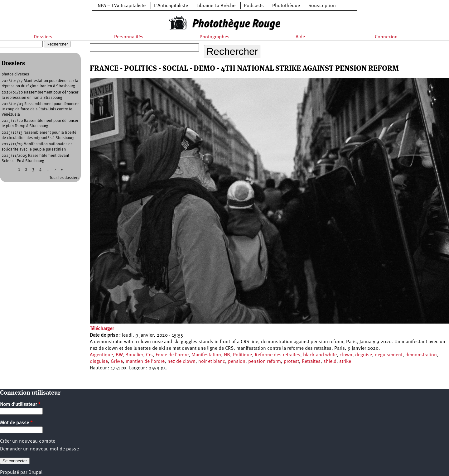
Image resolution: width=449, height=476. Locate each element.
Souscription (322, 6)
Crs (149, 355)
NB (227, 355)
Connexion (386, 37)
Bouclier (134, 355)
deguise (364, 355)
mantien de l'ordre (145, 362)
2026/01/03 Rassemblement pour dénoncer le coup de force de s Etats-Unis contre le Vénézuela (40, 109)
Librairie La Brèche (216, 6)
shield (330, 362)
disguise (99, 362)
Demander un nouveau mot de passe (39, 449)
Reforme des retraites (278, 355)
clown (346, 355)
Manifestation (206, 355)
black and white (320, 355)
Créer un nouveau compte (28, 441)
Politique (242, 355)
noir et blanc (212, 362)
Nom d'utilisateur (20, 405)
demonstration (421, 355)
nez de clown (181, 362)
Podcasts (254, 6)
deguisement (389, 355)
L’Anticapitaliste (171, 6)
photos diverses (15, 74)
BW (119, 355)
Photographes (215, 37)
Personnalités (129, 37)
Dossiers (43, 37)
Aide (300, 37)
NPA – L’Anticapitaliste (122, 6)
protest (291, 362)
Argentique (101, 355)
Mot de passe (16, 423)
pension (237, 362)
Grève (117, 362)
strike (345, 362)
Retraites (311, 362)
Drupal (35, 473)
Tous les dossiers (64, 178)
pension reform (265, 362)
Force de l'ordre (172, 355)
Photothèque (286, 6)
